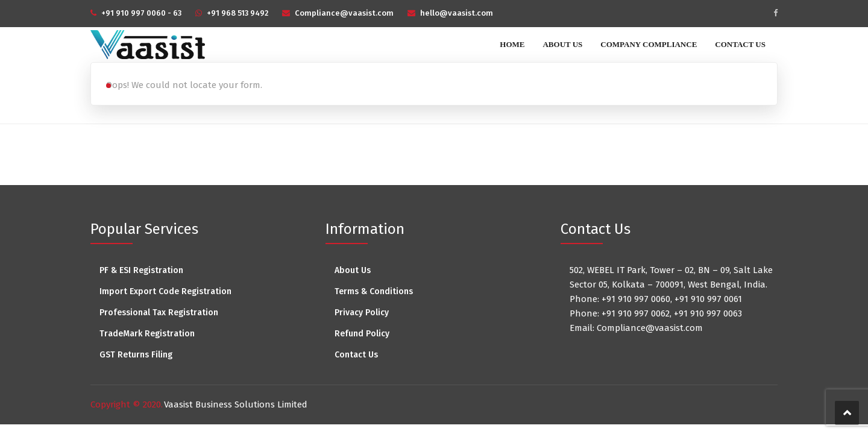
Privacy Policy (362, 313)
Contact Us (740, 44)
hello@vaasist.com (457, 13)
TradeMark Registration (147, 334)
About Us (562, 44)
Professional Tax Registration (159, 313)
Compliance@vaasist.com (344, 13)
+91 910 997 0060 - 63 (141, 13)
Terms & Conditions (374, 291)
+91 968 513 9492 (237, 13)
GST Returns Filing (136, 355)
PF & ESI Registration (141, 270)
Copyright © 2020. (127, 404)
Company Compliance (649, 44)
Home (512, 44)
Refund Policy (362, 334)
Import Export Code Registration (165, 291)
